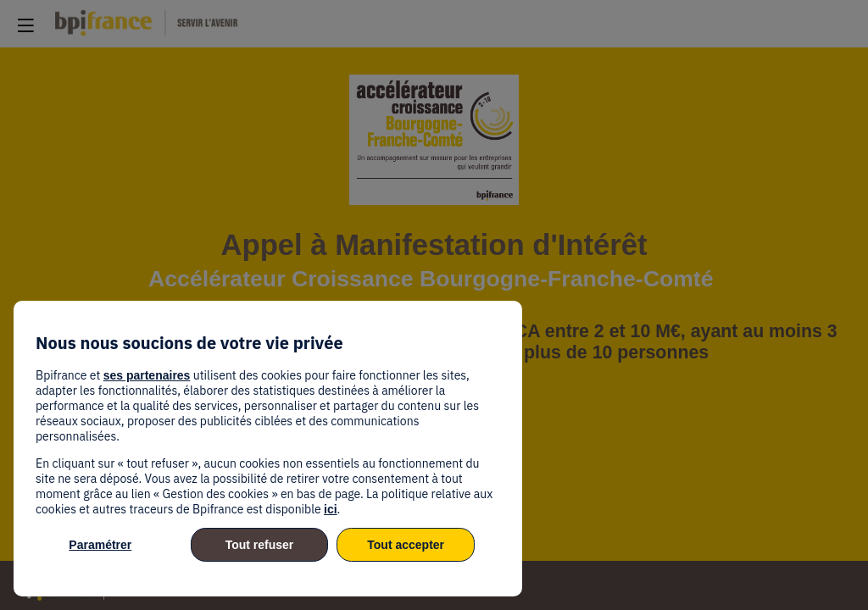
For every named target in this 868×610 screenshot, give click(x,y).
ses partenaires (147, 375)
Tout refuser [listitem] (260, 545)
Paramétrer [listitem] (100, 545)
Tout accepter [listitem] (406, 545)
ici (331, 509)
